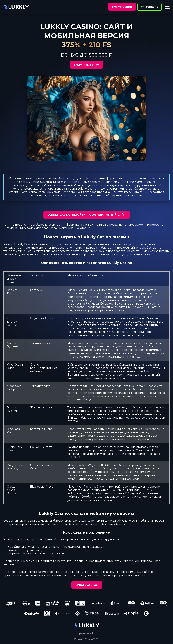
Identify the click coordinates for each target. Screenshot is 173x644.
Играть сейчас (87, 585)
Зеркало (149, 7)
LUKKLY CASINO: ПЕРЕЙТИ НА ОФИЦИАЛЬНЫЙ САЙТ (87, 215)
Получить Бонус (86, 65)
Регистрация (122, 7)
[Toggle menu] (167, 7)
